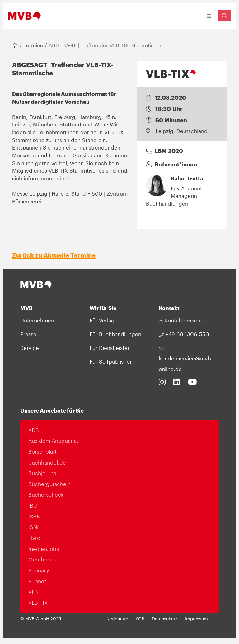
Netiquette (117, 619)
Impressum (196, 619)
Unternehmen (37, 320)
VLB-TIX (38, 603)
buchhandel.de (47, 462)
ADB (34, 430)
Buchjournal (43, 473)
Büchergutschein (49, 484)
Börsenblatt (42, 451)
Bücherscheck (46, 494)
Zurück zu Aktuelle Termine (54, 255)
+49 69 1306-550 (184, 334)
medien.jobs (44, 549)
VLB (33, 592)
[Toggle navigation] (209, 16)
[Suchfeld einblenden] (224, 16)
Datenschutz (165, 619)
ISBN (34, 516)
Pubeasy (39, 570)
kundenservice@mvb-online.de (186, 359)
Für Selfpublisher (111, 361)
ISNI (33, 527)
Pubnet (37, 581)
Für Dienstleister (110, 348)
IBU (33, 505)
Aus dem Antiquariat (53, 441)
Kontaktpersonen (183, 320)
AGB (140, 619)
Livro (34, 538)
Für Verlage (104, 320)
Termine (33, 45)
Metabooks (42, 559)
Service (30, 348)
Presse (28, 334)
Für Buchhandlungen (115, 334)
